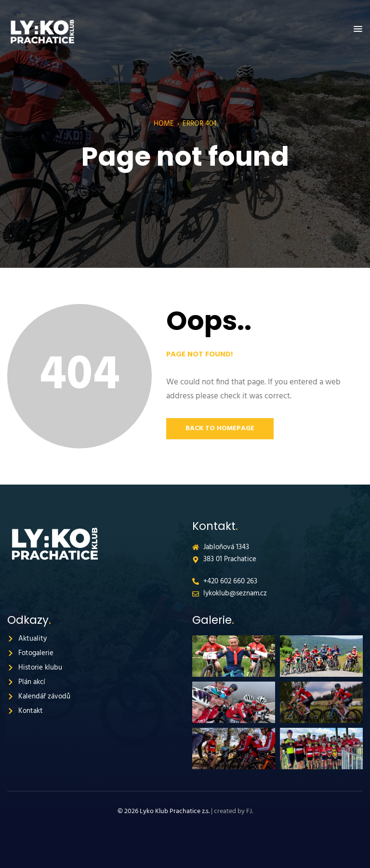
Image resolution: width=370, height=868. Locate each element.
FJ (249, 811)
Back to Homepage (220, 428)
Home (164, 124)
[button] (358, 29)
